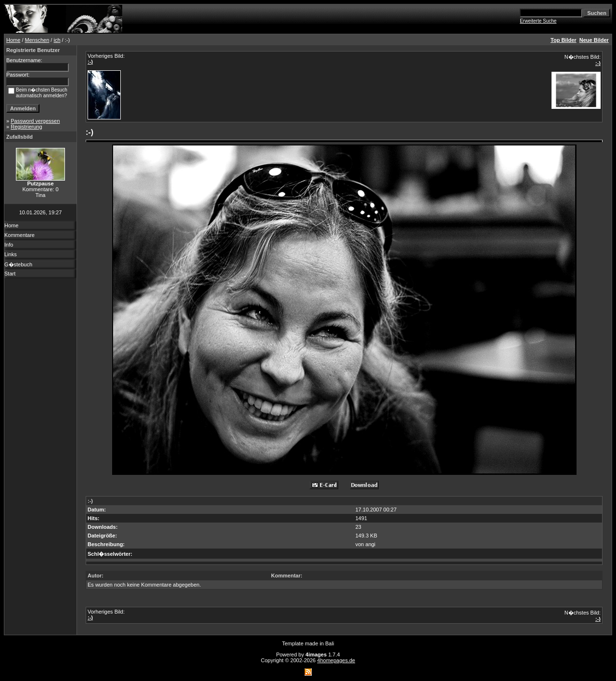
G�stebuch (18, 264)
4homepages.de (336, 660)
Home (13, 40)
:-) (90, 62)
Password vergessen (35, 121)
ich (57, 40)
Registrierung (26, 127)
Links (11, 254)
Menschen (37, 40)
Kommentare (19, 235)
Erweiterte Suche (538, 21)
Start (10, 274)
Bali (330, 643)
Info (9, 245)
